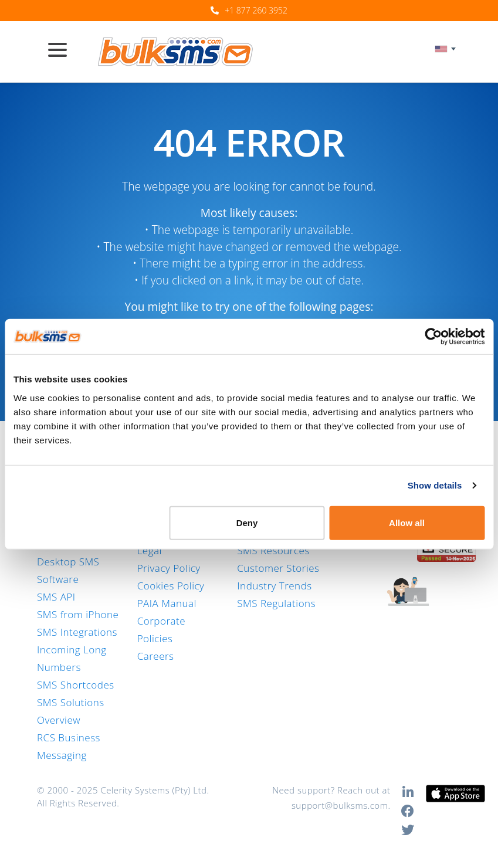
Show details (435, 485)
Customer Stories (278, 568)
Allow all (407, 522)
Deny (247, 522)
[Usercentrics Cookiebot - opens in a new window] (433, 337)
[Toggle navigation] (62, 51)
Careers (156, 656)
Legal (150, 550)
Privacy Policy (169, 568)
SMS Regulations (276, 603)
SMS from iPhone (78, 614)
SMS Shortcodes (76, 685)
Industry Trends (274, 586)
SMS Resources (273, 550)
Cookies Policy (171, 586)
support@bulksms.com (340, 805)
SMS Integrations (77, 632)
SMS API (56, 597)
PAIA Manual (167, 603)
